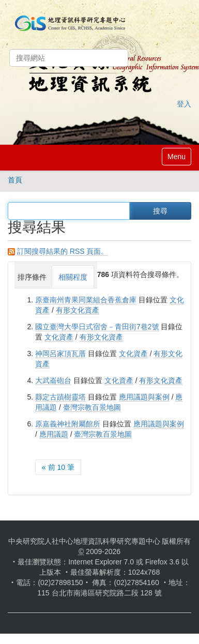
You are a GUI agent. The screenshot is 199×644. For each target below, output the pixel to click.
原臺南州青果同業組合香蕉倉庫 (86, 300)
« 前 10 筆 (58, 467)
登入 (184, 104)
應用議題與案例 (144, 397)
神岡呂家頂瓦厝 (60, 354)
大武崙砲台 (53, 380)
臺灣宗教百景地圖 (92, 407)
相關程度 (73, 277)
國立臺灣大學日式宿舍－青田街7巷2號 (97, 327)
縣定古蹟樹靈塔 (60, 397)
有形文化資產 (78, 310)
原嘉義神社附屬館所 (68, 424)
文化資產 (59, 337)
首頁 (15, 180)
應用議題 (54, 434)
